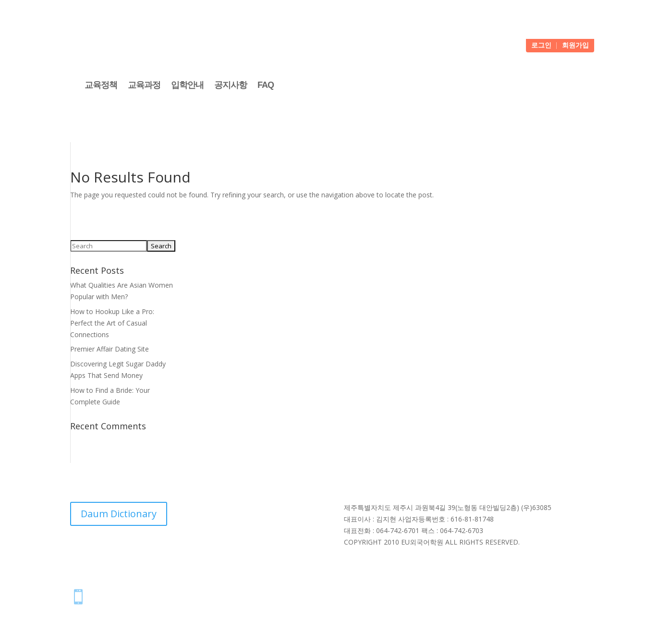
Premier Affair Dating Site (110, 349)
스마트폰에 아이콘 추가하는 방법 (157, 594)
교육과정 (144, 85)
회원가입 (575, 46)
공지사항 (231, 85)
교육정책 (101, 85)
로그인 (541, 46)
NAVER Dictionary (193, 552)
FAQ (266, 85)
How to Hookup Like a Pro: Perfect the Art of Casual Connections (112, 323)
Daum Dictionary (119, 514)
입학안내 (187, 85)
